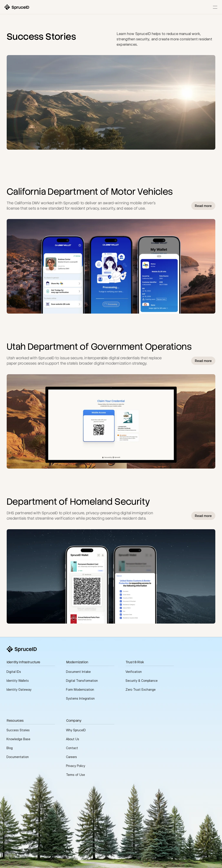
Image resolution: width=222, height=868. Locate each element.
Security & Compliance (142, 681)
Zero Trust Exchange (141, 689)
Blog (10, 748)
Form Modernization (80, 689)
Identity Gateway (19, 689)
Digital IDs (14, 672)
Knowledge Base (18, 739)
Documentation (18, 757)
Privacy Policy (76, 766)
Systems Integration (80, 698)
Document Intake (78, 672)
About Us (73, 739)
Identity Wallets (18, 681)
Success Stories (18, 730)
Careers (71, 757)
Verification (134, 672)
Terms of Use (75, 775)
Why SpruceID (76, 730)
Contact (72, 748)
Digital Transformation (82, 681)
